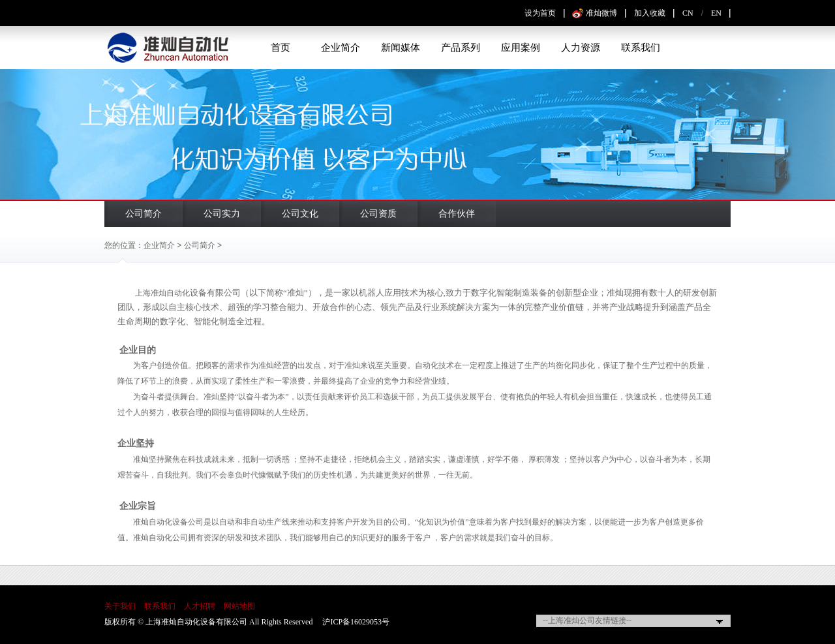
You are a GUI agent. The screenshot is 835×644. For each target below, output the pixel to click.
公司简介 (144, 214)
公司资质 (378, 214)
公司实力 (222, 214)
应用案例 (521, 48)
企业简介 (341, 48)
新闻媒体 (401, 48)
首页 (281, 48)
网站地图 (239, 606)
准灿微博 (601, 13)
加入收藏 (650, 13)
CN (688, 13)
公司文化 (300, 214)
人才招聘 (200, 606)
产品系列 (461, 48)
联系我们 (641, 48)
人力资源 (581, 48)
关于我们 (120, 606)
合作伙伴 (457, 214)
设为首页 (540, 13)
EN (716, 13)
